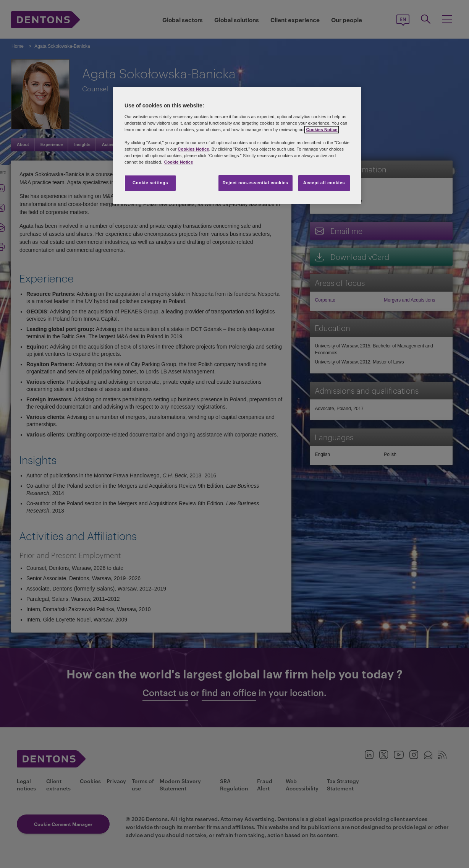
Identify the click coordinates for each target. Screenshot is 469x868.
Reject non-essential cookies (256, 183)
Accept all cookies (324, 183)
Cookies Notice (322, 130)
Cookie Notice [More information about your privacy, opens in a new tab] (179, 162)
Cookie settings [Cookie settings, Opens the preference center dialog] (150, 183)
